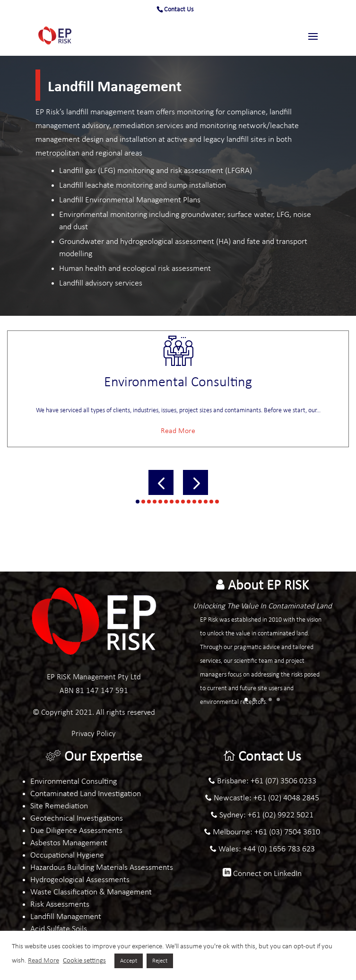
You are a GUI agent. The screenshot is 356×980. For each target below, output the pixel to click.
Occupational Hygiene (67, 855)
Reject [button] (160, 961)
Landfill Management (66, 917)
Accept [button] (129, 961)
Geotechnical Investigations (77, 819)
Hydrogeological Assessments (80, 880)
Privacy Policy (94, 734)
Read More (178, 431)
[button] (161, 482)
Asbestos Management (69, 843)
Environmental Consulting (74, 782)
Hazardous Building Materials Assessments (102, 868)
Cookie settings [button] (84, 961)
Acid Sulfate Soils (59, 929)
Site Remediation (59, 806)
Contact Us (179, 10)
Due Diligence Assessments (76, 831)
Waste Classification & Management (91, 892)
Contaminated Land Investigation (86, 794)
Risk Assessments (60, 905)
